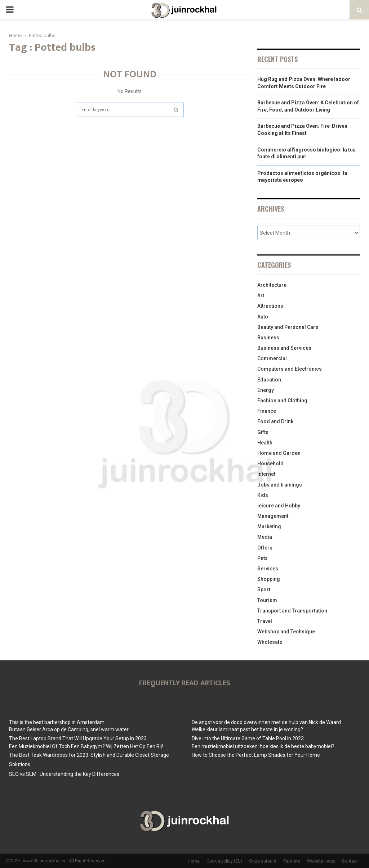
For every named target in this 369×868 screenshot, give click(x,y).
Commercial (272, 358)
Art (261, 295)
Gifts (263, 432)
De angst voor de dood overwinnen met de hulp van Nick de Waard (266, 722)
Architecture (272, 285)
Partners (292, 861)
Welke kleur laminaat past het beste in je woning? (247, 729)
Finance (267, 411)
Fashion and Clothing (282, 401)
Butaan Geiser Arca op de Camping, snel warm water (69, 729)
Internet (266, 474)
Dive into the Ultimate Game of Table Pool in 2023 (248, 738)
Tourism (267, 600)
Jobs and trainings (280, 485)
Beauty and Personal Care (288, 327)
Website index (321, 861)
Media (265, 537)
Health (265, 443)
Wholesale (270, 642)
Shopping (269, 579)
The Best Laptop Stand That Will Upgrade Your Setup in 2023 (78, 738)
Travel (265, 621)
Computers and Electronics (290, 369)
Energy (266, 390)
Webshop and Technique (286, 632)
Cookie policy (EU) (224, 861)
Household (270, 464)
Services (268, 569)
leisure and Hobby (279, 506)
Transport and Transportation (292, 611)
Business (268, 338)
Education (269, 380)
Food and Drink (275, 421)
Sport (264, 589)
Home (194, 861)
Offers (265, 548)
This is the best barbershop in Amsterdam (57, 722)
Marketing (269, 526)
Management (273, 516)
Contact (350, 861)
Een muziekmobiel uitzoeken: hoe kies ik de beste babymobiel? (263, 746)
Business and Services (284, 348)
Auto (263, 317)
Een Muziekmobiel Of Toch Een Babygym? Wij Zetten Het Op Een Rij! (86, 746)
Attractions (270, 306)
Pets (263, 558)
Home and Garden (279, 453)
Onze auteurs (263, 861)
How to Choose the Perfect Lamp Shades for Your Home (256, 755)
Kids (263, 495)
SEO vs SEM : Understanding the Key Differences (64, 774)
